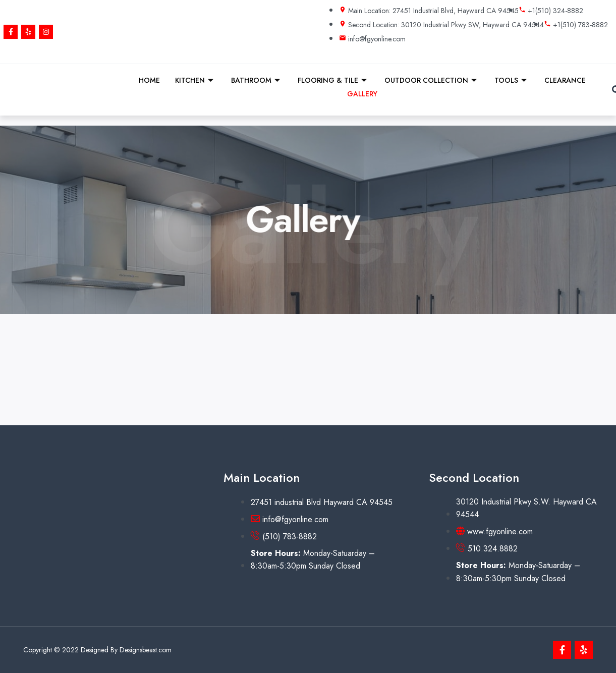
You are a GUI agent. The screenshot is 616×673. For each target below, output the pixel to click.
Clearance (565, 80)
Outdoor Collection (432, 80)
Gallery (362, 94)
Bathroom (257, 80)
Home (149, 80)
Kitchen (195, 80)
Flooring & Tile (333, 80)
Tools (512, 80)
